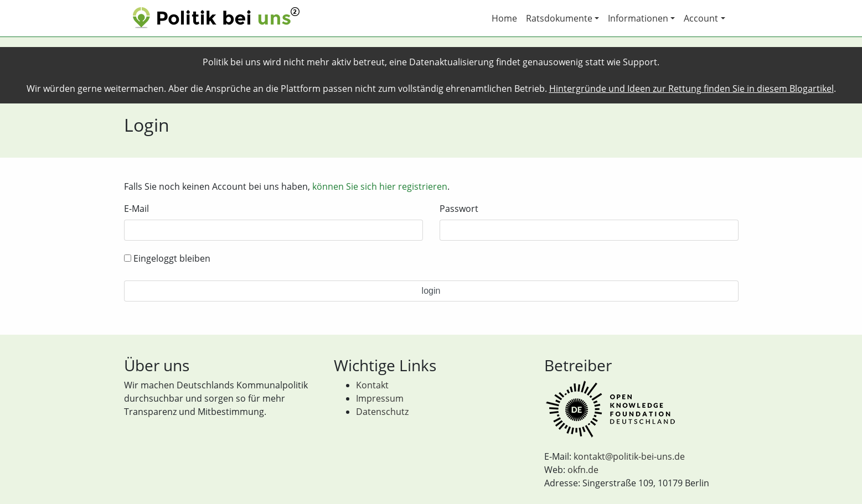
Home (504, 18)
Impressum (380, 398)
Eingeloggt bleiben (167, 258)
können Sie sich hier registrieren (380, 186)
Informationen (638, 18)
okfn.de (583, 470)
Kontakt (372, 385)
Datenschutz (382, 412)
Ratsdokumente (559, 18)
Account (701, 18)
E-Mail (136, 209)
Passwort (459, 209)
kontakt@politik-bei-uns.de (629, 456)
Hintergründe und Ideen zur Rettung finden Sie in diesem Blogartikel (691, 89)
